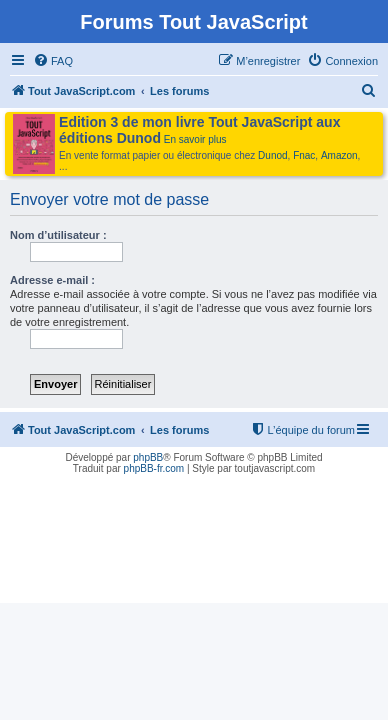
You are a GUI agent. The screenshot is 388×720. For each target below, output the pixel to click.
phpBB (148, 457)
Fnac (304, 155)
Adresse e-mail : (52, 280)
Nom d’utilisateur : (58, 235)
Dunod (272, 155)
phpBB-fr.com (154, 468)
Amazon (339, 155)
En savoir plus (195, 139)
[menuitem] (53, 61)
